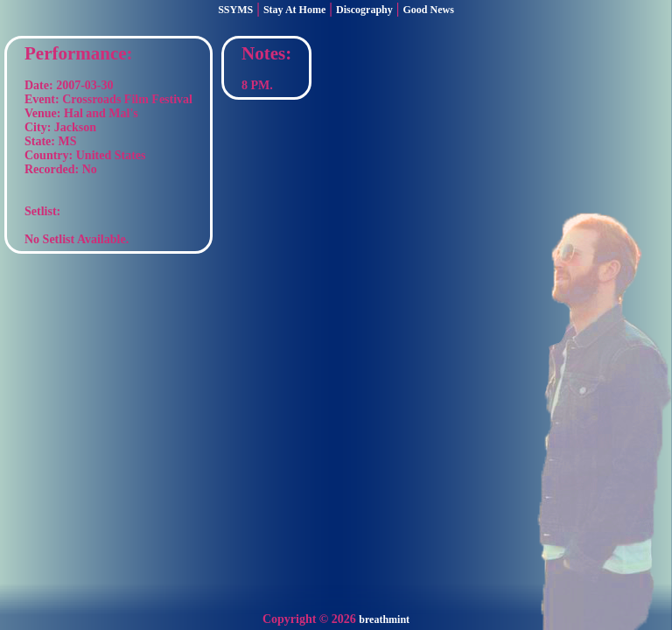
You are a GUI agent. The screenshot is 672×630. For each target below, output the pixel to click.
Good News (429, 10)
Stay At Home (294, 10)
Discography (364, 10)
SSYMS (235, 10)
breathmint (384, 619)
